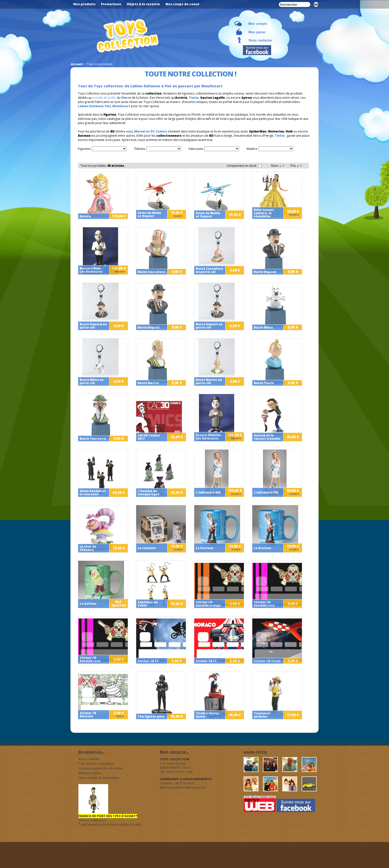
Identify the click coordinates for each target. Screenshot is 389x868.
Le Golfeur (88, 604)
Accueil (77, 64)
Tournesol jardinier (262, 715)
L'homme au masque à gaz (149, 493)
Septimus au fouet (148, 604)
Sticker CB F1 (206, 661)
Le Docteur (205, 548)
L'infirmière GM (208, 492)
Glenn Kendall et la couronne (93, 493)
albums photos (255, 752)
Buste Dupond (265, 272)
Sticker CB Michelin (88, 715)
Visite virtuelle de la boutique (99, 778)
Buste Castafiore (151, 272)
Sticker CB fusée (267, 661)
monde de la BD (104, 98)
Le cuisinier (147, 548)
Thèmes (140, 149)
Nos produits (84, 4)
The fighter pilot (151, 717)
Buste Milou (263, 327)
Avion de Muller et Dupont (208, 215)
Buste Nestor (148, 383)
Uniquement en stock (244, 166)
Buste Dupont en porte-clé (209, 326)
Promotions (111, 4)
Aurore (85, 216)
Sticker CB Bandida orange (208, 604)
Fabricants (196, 149)
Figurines (84, 149)
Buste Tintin (264, 383)
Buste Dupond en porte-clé (93, 326)
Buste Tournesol (93, 439)
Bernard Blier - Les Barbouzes (91, 270)
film (124, 98)
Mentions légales (90, 773)
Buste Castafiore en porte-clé (209, 270)
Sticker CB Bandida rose (264, 604)
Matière (252, 149)
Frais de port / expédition (96, 764)
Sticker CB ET (148, 661)
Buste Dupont (149, 327)
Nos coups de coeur (182, 4)
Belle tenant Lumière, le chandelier (264, 213)
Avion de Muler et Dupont (150, 214)
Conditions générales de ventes (101, 768)
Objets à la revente (143, 4)
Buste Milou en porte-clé (92, 381)
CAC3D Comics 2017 (149, 437)
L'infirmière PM (266, 492)
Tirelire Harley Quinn (207, 715)
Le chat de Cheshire (88, 548)
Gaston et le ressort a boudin (267, 437)
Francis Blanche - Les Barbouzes (209, 437)
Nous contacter (89, 759)
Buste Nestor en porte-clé (209, 381)
